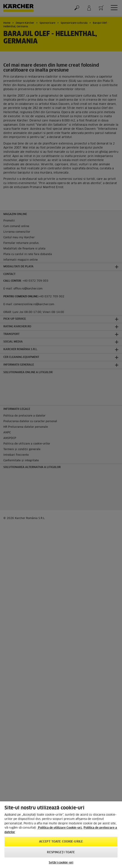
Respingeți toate (61, 852)
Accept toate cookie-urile (61, 842)
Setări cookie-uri (61, 863)
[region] (61, 835)
